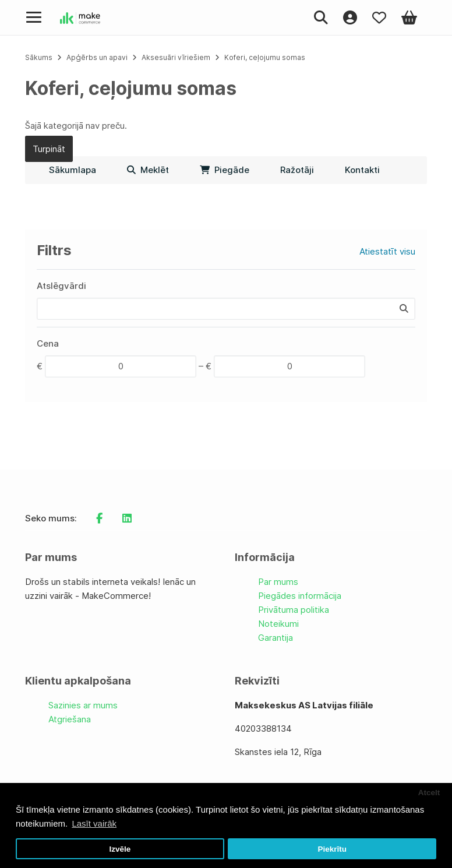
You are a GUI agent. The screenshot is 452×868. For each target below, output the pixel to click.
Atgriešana (70, 719)
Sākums (39, 57)
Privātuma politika (294, 610)
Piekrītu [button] (332, 849)
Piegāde (225, 170)
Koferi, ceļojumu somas (265, 57)
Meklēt (148, 170)
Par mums (278, 582)
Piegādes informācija (300, 596)
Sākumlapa (73, 170)
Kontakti (362, 170)
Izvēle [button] (120, 849)
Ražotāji (297, 170)
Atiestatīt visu (387, 251)
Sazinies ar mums (83, 705)
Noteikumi (278, 624)
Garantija (276, 638)
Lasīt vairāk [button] (94, 823)
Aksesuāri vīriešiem (176, 57)
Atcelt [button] (429, 793)
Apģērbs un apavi (98, 57)
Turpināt (49, 149)
